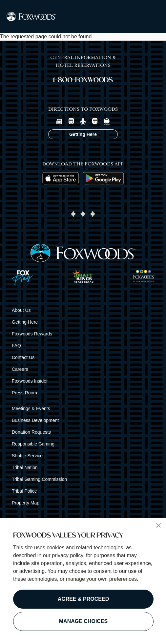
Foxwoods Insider (30, 381)
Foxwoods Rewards (32, 334)
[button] (158, 525)
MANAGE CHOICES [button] (83, 621)
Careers (20, 369)
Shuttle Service (27, 456)
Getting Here (25, 322)
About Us (21, 310)
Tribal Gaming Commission (39, 479)
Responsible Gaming (33, 444)
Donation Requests (31, 432)
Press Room (24, 393)
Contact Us (23, 357)
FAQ (16, 346)
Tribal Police (24, 491)
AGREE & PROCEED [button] (83, 599)
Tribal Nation (25, 467)
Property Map (26, 503)
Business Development (35, 420)
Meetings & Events (31, 408)
